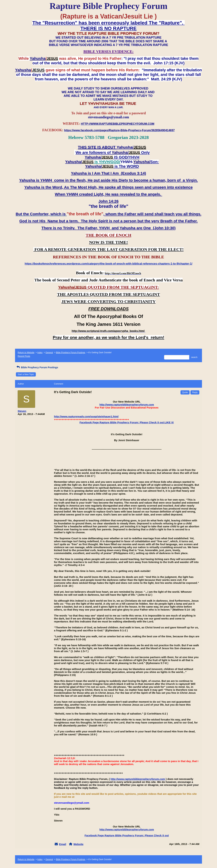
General (49, 353)
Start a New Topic (26, 374)
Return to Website (26, 353)
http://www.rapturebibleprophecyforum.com (127, 405)
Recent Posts (24, 356)
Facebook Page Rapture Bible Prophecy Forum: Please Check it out (127, 835)
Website (78, 844)
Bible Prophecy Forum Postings (71, 353)
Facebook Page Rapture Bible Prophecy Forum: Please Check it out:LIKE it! (127, 422)
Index (40, 353)
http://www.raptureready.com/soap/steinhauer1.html (86, 416)
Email (63, 844)
